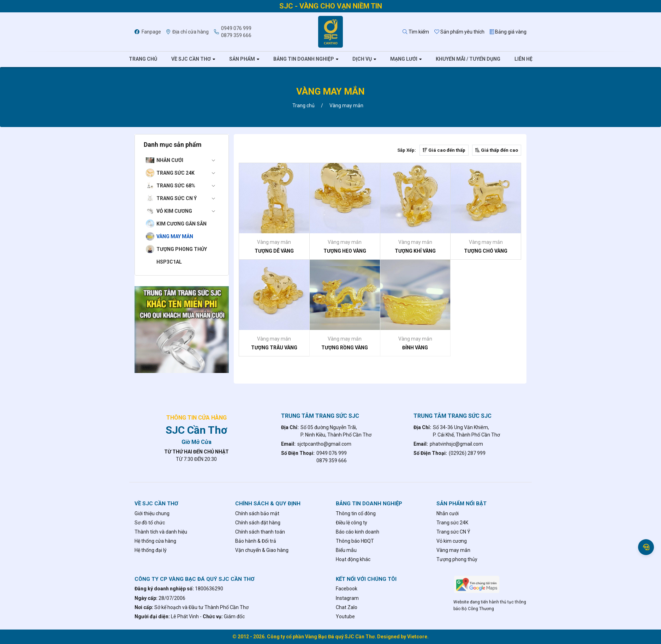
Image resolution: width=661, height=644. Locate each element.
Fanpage (148, 32)
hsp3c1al (169, 262)
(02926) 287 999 (467, 453)
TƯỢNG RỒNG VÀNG (345, 348)
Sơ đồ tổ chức (150, 523)
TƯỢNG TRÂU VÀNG (274, 348)
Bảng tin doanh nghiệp (304, 59)
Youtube (345, 616)
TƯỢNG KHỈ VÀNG (415, 251)
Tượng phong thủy (182, 249)
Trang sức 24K (188, 173)
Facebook (347, 589)
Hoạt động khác (353, 559)
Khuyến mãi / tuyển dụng (468, 59)
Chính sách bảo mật (257, 513)
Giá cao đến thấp (444, 150)
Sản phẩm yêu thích (459, 32)
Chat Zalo (347, 607)
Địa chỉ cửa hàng (187, 32)
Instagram (347, 598)
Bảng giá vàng (508, 32)
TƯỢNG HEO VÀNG (345, 251)
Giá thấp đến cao (497, 150)
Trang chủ (143, 59)
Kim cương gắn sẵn (181, 224)
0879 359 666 (236, 35)
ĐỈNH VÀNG (415, 348)
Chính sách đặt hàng (258, 523)
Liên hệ (523, 59)
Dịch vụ (362, 59)
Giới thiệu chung (152, 513)
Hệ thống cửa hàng (155, 541)
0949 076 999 (236, 28)
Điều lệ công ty (352, 523)
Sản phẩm (242, 59)
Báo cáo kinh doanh (358, 532)
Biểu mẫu (346, 550)
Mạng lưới (404, 59)
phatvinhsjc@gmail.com (456, 444)
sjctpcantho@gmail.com (324, 444)
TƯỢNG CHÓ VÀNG (486, 251)
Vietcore (417, 637)
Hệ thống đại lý (151, 550)
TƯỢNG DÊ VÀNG (274, 251)
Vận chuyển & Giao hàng (262, 550)
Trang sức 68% (188, 186)
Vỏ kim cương (188, 211)
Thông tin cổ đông (356, 513)
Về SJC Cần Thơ (191, 59)
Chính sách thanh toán (260, 532)
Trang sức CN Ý (188, 198)
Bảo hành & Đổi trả (256, 541)
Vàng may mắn (175, 236)
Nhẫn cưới (188, 160)
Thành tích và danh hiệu (161, 532)
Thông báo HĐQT (355, 541)
